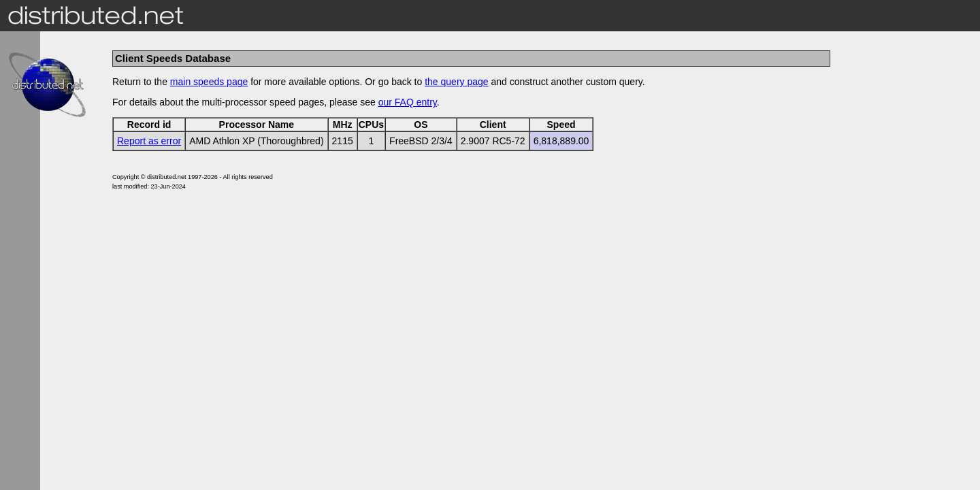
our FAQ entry (408, 102)
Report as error (149, 141)
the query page (456, 82)
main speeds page (209, 82)
